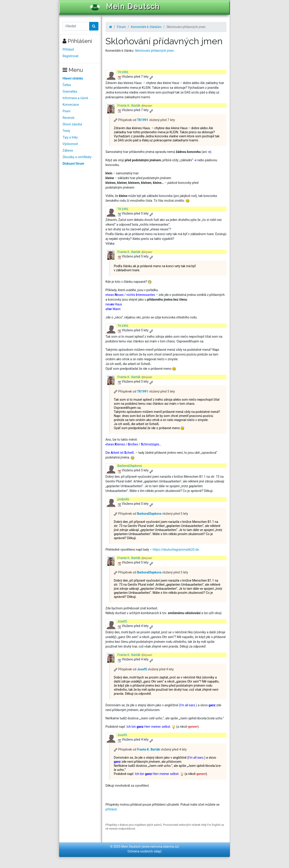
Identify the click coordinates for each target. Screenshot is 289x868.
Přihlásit (68, 49)
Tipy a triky (70, 137)
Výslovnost (70, 144)
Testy (66, 131)
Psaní (66, 111)
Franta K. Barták (135, 105)
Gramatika (70, 91)
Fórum (121, 27)
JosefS (122, 621)
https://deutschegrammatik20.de (176, 550)
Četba (67, 85)
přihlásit (111, 809)
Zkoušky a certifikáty (77, 157)
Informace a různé (75, 98)
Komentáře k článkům (146, 27)
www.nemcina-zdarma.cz (160, 847)
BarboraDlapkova (130, 466)
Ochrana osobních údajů (145, 851)
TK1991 (123, 72)
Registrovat (71, 56)
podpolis (123, 499)
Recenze (69, 118)
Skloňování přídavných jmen (154, 51)
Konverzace (71, 105)
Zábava (68, 150)
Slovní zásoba (72, 124)
